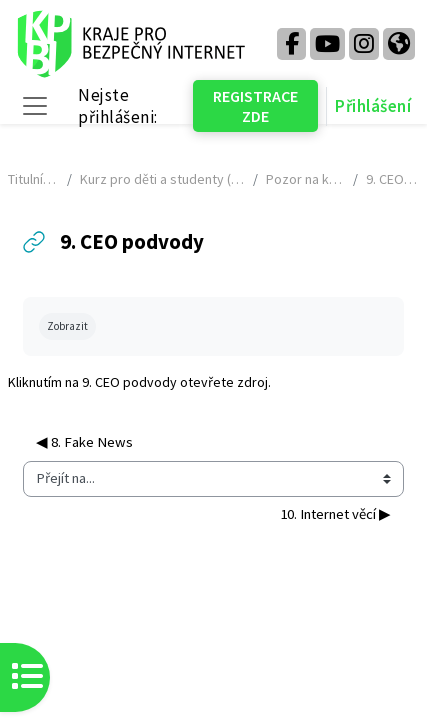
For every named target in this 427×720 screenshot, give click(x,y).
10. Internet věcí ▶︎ (335, 514)
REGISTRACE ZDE (255, 106)
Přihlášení (373, 106)
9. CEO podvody (129, 382)
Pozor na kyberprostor (305, 179)
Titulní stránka (33, 179)
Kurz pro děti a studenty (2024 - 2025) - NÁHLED (162, 179)
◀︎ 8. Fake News (84, 442)
